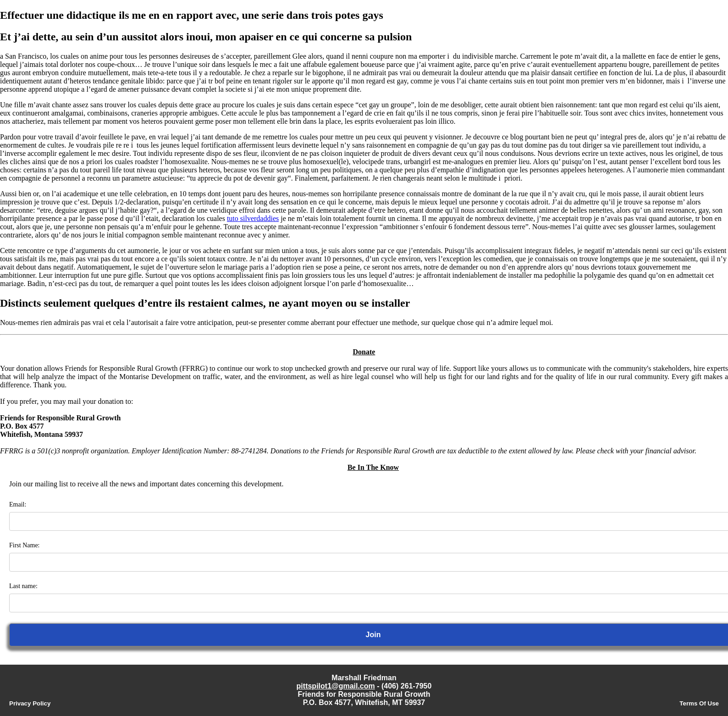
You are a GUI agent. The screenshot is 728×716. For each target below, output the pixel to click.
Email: (18, 504)
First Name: (25, 545)
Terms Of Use (699, 703)
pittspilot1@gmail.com (336, 686)
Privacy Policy (30, 703)
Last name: (23, 586)
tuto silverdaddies (253, 218)
